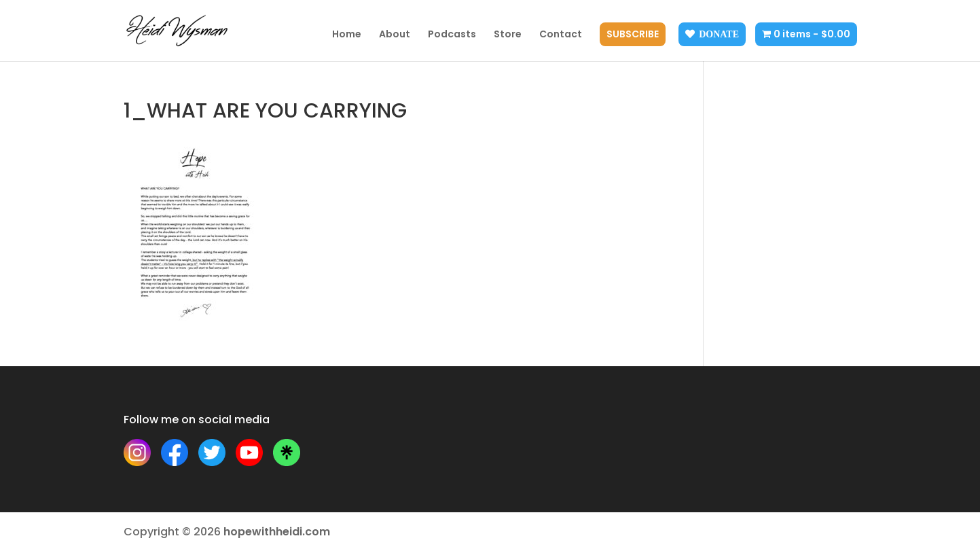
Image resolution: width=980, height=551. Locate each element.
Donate (719, 34)
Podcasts (452, 35)
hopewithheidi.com (277, 532)
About (395, 35)
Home (347, 35)
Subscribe (633, 35)
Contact (561, 35)
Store (508, 35)
